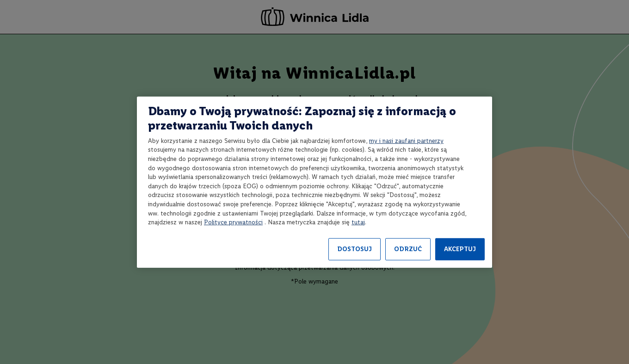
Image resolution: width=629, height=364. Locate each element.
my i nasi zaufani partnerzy (406, 141)
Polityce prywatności (233, 222)
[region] (314, 182)
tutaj (358, 222)
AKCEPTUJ (460, 249)
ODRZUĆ (408, 249)
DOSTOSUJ (355, 249)
